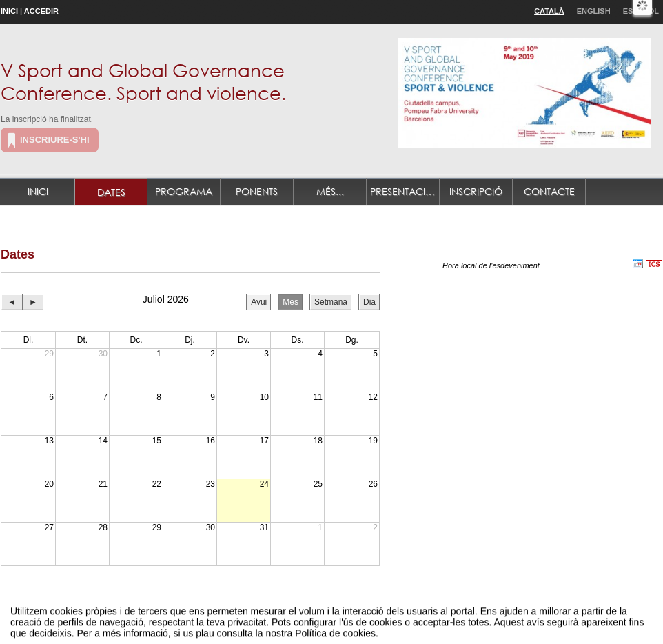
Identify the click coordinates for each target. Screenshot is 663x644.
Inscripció (476, 191)
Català (549, 11)
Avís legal (189, 619)
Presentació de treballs (405, 191)
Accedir (41, 11)
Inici (9, 11)
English (594, 11)
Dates (111, 192)
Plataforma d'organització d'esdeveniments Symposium (337, 619)
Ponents (257, 191)
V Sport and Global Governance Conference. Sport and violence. (143, 81)
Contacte (549, 191)
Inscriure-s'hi (55, 140)
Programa (184, 191)
